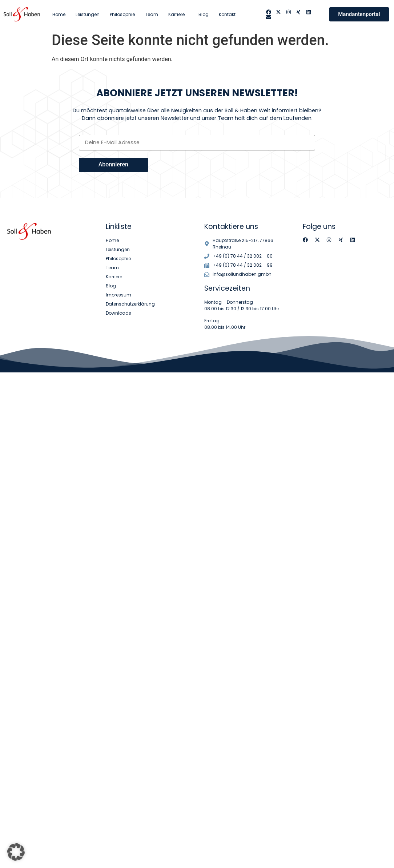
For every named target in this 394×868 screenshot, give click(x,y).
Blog (204, 14)
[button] (16, 852)
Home (59, 14)
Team (152, 14)
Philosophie (122, 14)
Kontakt (227, 14)
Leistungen (88, 14)
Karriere (178, 15)
